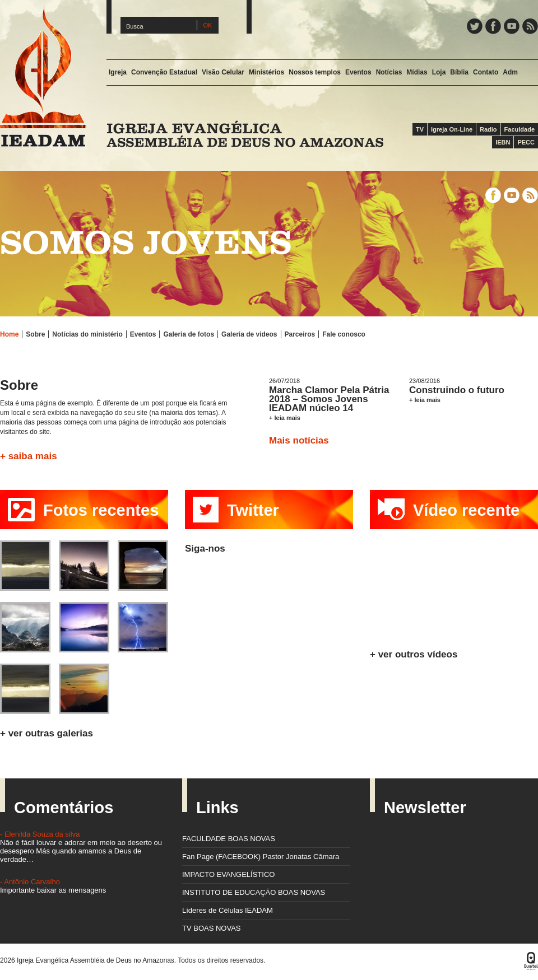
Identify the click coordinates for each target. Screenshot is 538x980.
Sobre (35, 334)
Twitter (475, 26)
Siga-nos (205, 549)
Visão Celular (223, 72)
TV (420, 129)
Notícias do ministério (87, 334)
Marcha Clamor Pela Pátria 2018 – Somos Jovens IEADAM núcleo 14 (329, 399)
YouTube (512, 26)
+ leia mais (285, 418)
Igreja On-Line (452, 129)
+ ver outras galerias (47, 733)
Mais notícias (299, 440)
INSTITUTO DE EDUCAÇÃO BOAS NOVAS (254, 892)
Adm (510, 72)
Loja (439, 72)
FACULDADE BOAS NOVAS (229, 839)
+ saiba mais (29, 456)
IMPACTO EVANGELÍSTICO (228, 874)
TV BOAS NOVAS (212, 928)
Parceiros (300, 334)
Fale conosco (344, 334)
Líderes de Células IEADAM (228, 910)
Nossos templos (315, 72)
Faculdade (520, 129)
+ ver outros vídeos (414, 654)
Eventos (358, 72)
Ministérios (266, 72)
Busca (135, 26)
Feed (530, 26)
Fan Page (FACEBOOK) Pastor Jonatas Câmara (261, 857)
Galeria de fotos (189, 334)
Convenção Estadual (164, 72)
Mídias (417, 72)
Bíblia (459, 72)
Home (9, 334)
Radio (488, 129)
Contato (486, 72)
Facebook (493, 26)
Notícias (389, 72)
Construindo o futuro (457, 390)
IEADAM (43, 76)
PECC (526, 142)
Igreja (118, 72)
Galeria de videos (249, 334)
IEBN (503, 142)
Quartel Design (531, 961)
